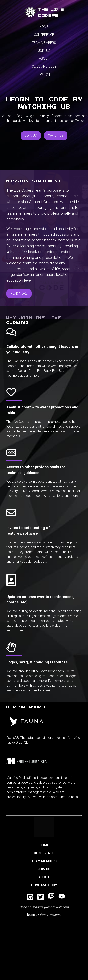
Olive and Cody (44, 67)
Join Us (44, 51)
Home (44, 27)
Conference (44, 35)
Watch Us (56, 135)
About (44, 59)
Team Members (44, 43)
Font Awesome (50, 915)
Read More (19, 294)
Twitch (44, 75)
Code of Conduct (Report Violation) (44, 907)
